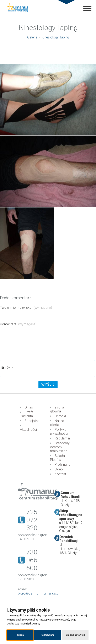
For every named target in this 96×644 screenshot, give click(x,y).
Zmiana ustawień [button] (75, 635)
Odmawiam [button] (48, 635)
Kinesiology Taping (55, 37)
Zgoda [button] (20, 635)
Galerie (32, 37)
